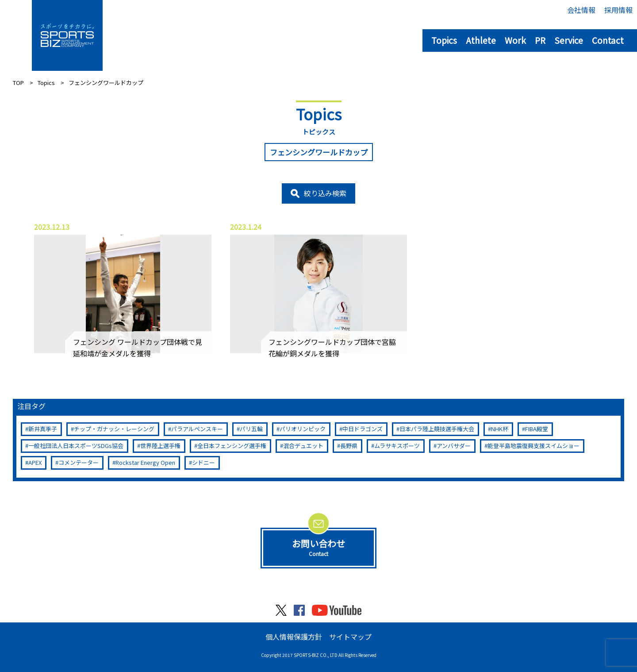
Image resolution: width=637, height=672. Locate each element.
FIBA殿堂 (537, 429)
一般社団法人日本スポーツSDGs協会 (76, 446)
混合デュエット (303, 446)
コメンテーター (79, 462)
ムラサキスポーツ (397, 446)
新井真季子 (43, 429)
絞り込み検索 (325, 193)
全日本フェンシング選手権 (232, 446)
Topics (444, 40)
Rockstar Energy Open (145, 462)
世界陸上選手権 (160, 446)
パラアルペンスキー (197, 429)
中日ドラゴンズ (363, 429)
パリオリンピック (303, 429)
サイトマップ (350, 637)
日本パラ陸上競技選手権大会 (437, 429)
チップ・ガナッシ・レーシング (114, 429)
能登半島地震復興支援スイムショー (533, 446)
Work (515, 40)
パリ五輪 (251, 429)
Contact (608, 40)
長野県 (349, 446)
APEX (35, 462)
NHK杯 (500, 429)
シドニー (203, 462)
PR (540, 40)
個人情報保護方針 (294, 637)
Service (569, 40)
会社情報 (581, 10)
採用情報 (618, 10)
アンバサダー (454, 446)
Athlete (481, 40)
